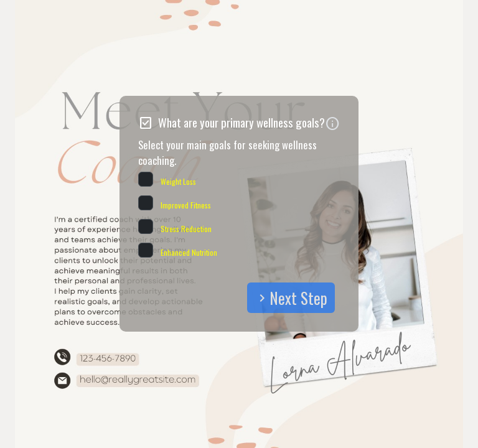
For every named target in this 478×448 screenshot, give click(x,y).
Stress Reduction (186, 229)
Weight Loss (178, 181)
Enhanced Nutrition (189, 252)
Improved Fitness (186, 205)
